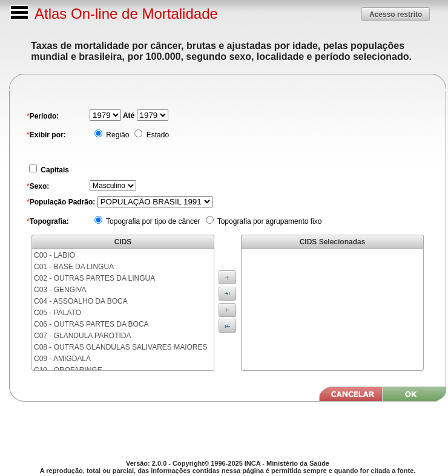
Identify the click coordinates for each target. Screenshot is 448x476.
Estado (156, 135)
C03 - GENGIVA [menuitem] (60, 290)
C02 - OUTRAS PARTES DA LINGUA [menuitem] (94, 278)
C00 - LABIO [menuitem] (54, 255)
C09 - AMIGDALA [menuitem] (62, 359)
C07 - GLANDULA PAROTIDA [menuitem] (83, 336)
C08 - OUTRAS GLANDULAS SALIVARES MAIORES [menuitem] (121, 347)
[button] (396, 14)
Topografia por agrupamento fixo (269, 221)
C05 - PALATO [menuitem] (58, 313)
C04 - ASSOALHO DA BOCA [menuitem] (81, 301)
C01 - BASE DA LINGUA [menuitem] (74, 267)
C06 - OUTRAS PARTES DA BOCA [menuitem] (91, 324)
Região (117, 135)
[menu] (123, 310)
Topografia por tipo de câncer (152, 221)
